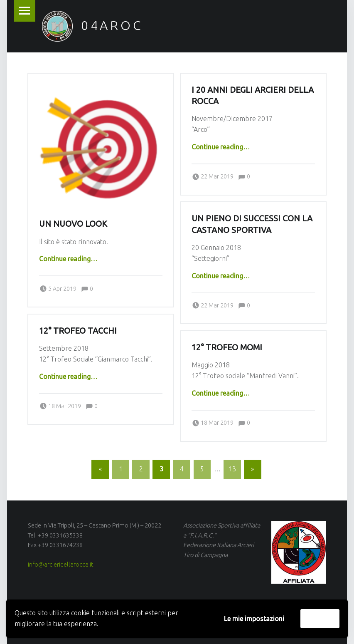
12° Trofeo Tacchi (78, 331)
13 (232, 469)
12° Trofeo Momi (227, 347)
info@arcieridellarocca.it (60, 565)
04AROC (112, 25)
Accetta (320, 619)
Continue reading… (68, 259)
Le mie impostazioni (254, 619)
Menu (25, 11)
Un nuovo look (73, 224)
